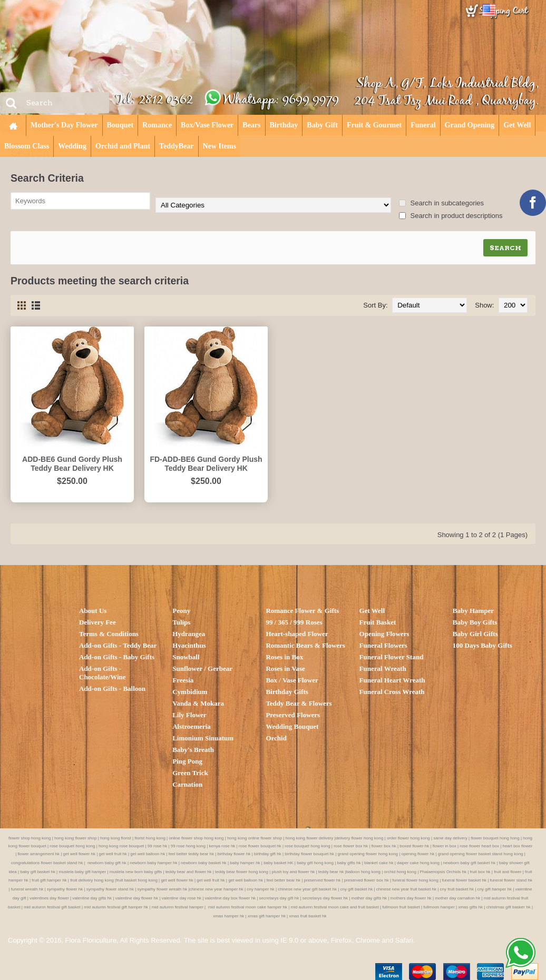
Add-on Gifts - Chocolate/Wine (103, 673)
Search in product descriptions (451, 216)
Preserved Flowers (293, 715)
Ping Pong (187, 761)
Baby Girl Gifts (475, 634)
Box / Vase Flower (292, 680)
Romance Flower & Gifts (302, 611)
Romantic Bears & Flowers (305, 645)
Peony (181, 611)
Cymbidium (190, 692)
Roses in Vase (285, 669)
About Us (93, 611)
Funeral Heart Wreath (392, 680)
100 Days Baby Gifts (482, 645)
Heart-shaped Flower (297, 634)
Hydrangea (189, 634)
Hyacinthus (189, 645)
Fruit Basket (378, 622)
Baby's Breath (193, 750)
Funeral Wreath (383, 669)
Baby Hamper (473, 611)
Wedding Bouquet (292, 726)
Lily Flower (189, 715)
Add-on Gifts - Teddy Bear (118, 645)
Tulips (181, 622)
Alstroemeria (192, 726)
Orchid (276, 738)
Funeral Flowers (383, 645)
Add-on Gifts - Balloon (112, 689)
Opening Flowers (384, 634)
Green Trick (190, 773)
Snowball (186, 657)
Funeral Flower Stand (392, 657)
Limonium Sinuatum (203, 738)
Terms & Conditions (109, 634)
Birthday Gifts (287, 692)
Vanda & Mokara (198, 703)
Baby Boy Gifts (475, 622)
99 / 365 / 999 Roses (294, 622)
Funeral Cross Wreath (392, 692)
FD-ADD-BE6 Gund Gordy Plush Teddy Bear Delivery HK (206, 464)
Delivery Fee (97, 622)
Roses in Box (284, 657)
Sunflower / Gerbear (202, 669)
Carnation (187, 784)
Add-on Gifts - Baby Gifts (117, 657)
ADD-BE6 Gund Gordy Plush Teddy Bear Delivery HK (72, 464)
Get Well (372, 611)
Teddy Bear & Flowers (299, 703)
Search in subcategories (441, 203)
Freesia (183, 680)
